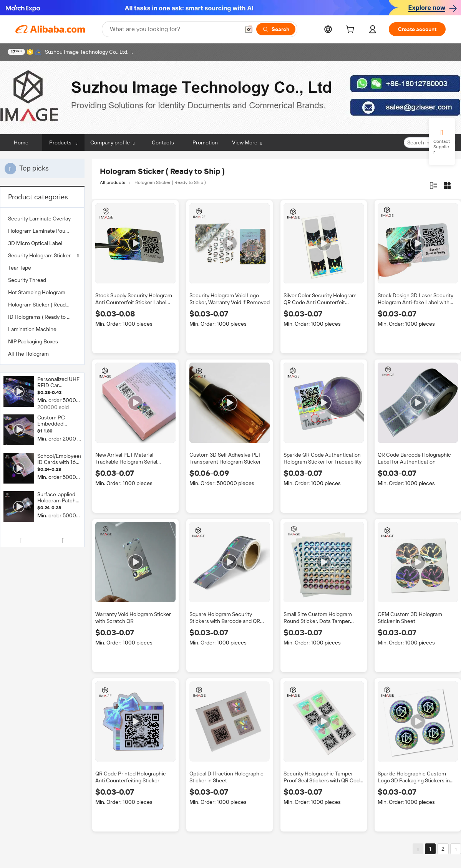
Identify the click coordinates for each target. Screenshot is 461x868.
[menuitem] (42, 219)
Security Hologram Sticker (39, 255)
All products (113, 182)
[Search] (276, 29)
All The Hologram (28, 354)
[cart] (352, 30)
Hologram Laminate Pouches (42, 231)
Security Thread (27, 280)
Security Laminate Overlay (39, 219)
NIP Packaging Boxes (33, 341)
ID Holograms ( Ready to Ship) (42, 317)
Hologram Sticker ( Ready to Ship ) (42, 305)
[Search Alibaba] (174, 29)
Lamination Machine (32, 329)
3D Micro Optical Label (35, 243)
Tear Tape (20, 268)
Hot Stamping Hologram (37, 292)
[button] (249, 29)
